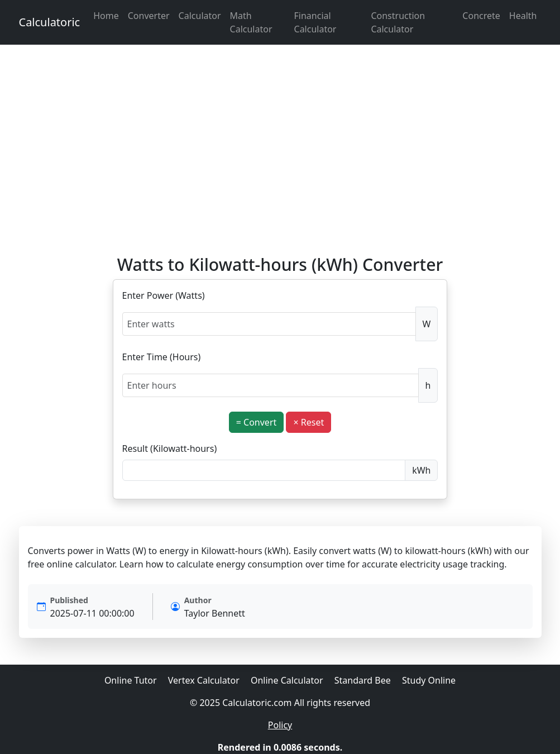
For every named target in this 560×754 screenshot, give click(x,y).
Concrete (481, 16)
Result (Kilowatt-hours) (170, 448)
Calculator (200, 16)
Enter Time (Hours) (162, 357)
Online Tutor (131, 680)
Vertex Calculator (204, 680)
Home (106, 16)
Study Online (429, 680)
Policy (280, 725)
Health (523, 16)
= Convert (257, 422)
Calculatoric (50, 22)
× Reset (308, 422)
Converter (149, 16)
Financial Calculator (315, 22)
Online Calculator (287, 680)
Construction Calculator (398, 22)
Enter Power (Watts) (164, 295)
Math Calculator (251, 22)
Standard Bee (363, 680)
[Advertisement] (280, 150)
